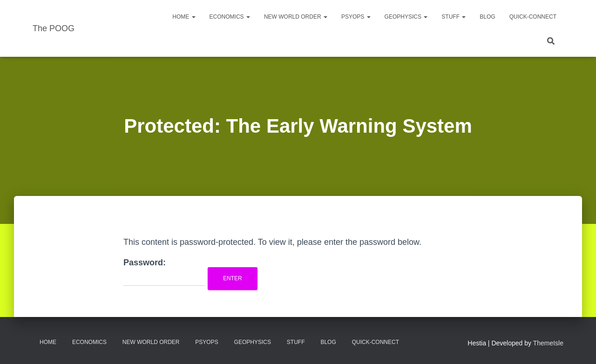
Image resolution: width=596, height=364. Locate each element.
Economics (230, 17)
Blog (487, 17)
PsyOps (356, 17)
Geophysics (406, 17)
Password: (164, 272)
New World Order (296, 17)
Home (184, 17)
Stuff (454, 17)
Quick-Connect (533, 17)
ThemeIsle (548, 343)
